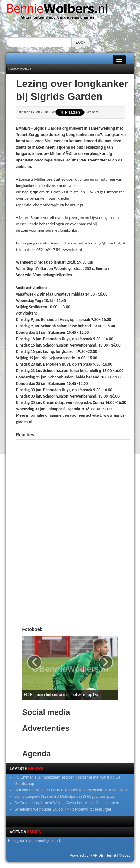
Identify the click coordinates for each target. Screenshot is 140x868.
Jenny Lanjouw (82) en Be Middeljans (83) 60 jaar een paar (65, 797)
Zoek (81, 42)
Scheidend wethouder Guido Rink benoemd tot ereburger (63, 809)
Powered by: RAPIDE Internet (93, 855)
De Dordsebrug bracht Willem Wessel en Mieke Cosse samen (67, 803)
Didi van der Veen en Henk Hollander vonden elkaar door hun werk (71, 790)
